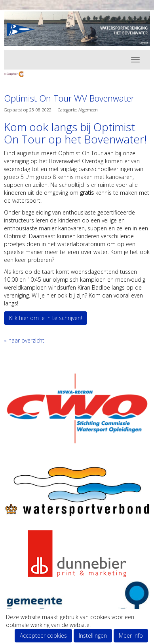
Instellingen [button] (93, 636)
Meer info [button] (131, 636)
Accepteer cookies (43, 636)
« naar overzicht (24, 340)
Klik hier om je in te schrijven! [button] (46, 318)
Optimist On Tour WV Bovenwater (69, 98)
